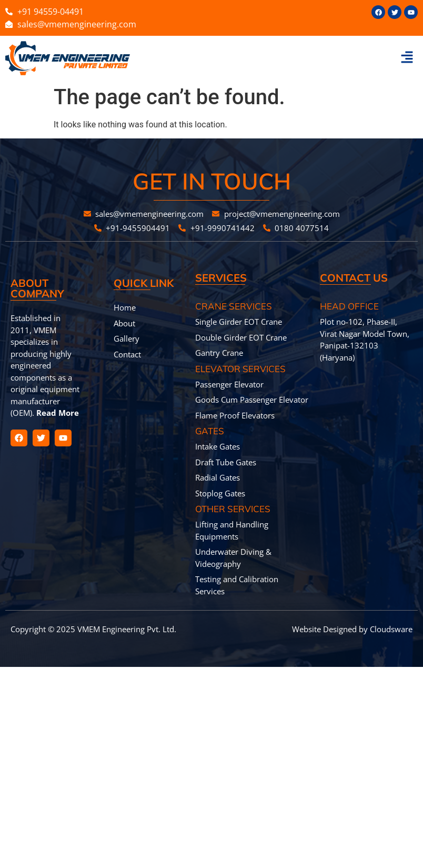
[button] (407, 58)
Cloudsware (391, 629)
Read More (57, 413)
